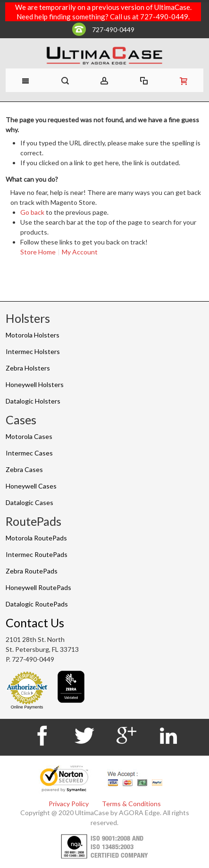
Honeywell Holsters (35, 384)
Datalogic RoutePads (37, 604)
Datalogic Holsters (33, 401)
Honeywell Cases (31, 486)
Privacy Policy (69, 804)
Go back (32, 212)
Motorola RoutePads (36, 538)
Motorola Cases (29, 436)
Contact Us (35, 623)
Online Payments (27, 707)
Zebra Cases (24, 469)
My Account (80, 252)
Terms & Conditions (131, 804)
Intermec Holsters (33, 351)
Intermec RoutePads (37, 554)
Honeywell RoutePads (38, 587)
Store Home (38, 252)
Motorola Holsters (33, 335)
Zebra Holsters (28, 368)
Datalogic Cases (29, 502)
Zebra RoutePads (32, 571)
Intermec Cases (29, 453)
